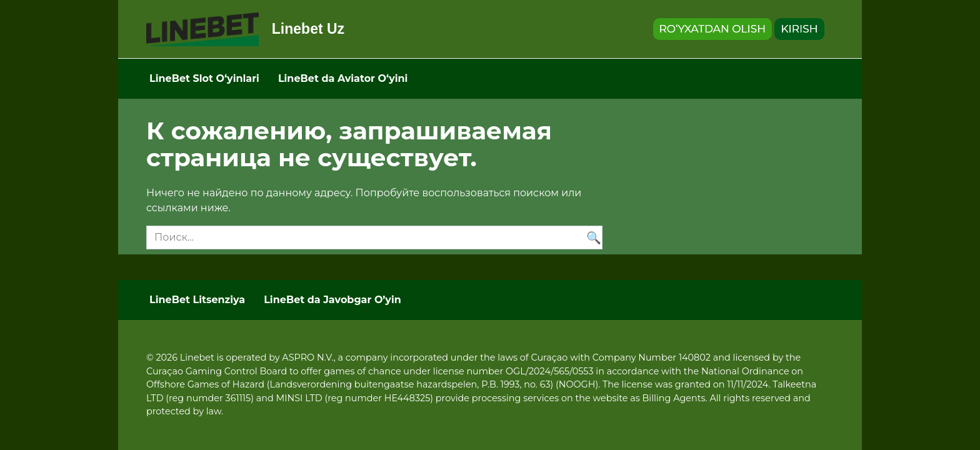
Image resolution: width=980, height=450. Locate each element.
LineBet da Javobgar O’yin (332, 300)
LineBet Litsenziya (197, 300)
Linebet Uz (308, 29)
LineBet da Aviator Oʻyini (343, 78)
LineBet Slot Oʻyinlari (204, 78)
